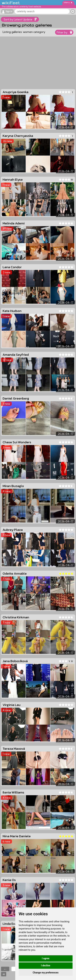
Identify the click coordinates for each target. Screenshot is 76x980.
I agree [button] (46, 958)
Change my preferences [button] (46, 973)
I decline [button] (46, 965)
